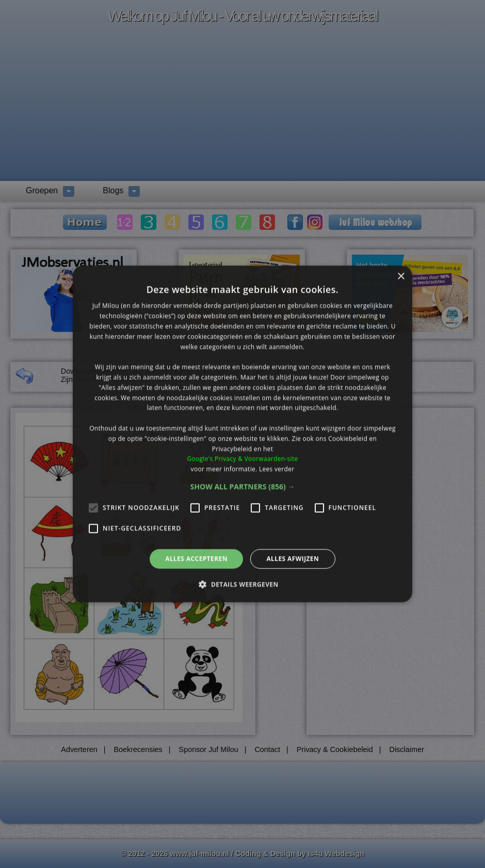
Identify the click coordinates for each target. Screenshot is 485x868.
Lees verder (277, 469)
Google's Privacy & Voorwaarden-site (242, 459)
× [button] (401, 277)
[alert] (242, 434)
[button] (243, 487)
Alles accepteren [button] (196, 558)
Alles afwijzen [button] (293, 558)
